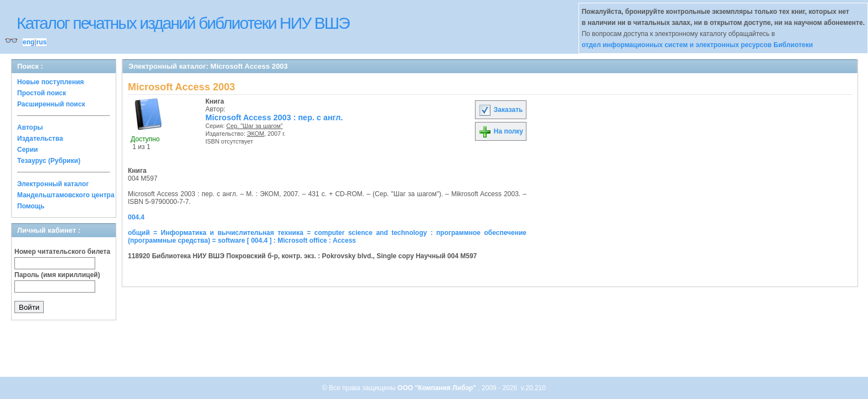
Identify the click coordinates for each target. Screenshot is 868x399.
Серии (27, 150)
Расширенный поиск (51, 104)
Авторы (30, 127)
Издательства (40, 139)
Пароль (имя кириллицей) (57, 275)
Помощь (31, 206)
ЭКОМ (255, 134)
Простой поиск (42, 93)
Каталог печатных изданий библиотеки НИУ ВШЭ (183, 23)
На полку (501, 131)
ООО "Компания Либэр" (438, 388)
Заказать (500, 110)
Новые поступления (51, 82)
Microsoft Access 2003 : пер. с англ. (274, 117)
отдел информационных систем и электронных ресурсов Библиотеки (697, 45)
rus (41, 42)
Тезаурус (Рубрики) (49, 161)
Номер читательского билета (62, 252)
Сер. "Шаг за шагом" (255, 126)
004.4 (136, 217)
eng (29, 42)
